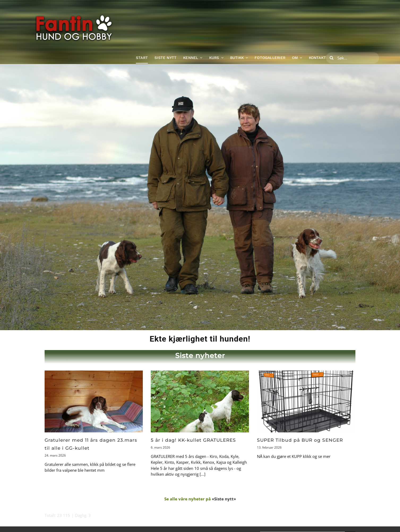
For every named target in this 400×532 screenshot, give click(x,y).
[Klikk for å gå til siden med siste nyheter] (200, 358)
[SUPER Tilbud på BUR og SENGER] (306, 401)
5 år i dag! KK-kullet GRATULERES (193, 440)
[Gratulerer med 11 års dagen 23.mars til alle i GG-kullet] (94, 401)
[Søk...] (352, 58)
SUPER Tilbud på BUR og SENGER (300, 440)
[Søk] (332, 58)
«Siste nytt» (224, 499)
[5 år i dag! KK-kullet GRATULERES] (200, 401)
